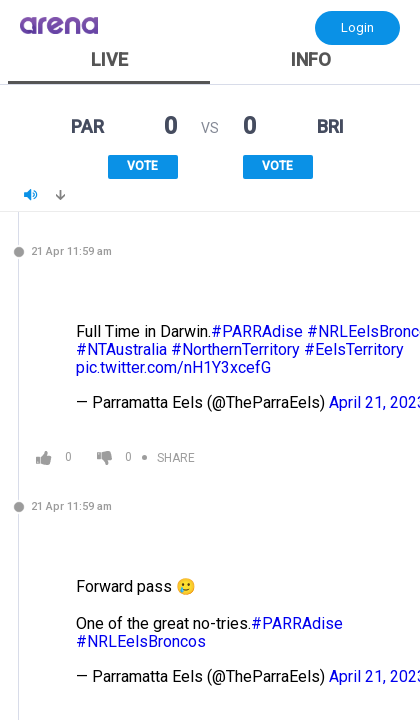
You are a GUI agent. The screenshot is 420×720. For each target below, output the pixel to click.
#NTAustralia (121, 349)
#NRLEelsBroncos (141, 641)
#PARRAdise (257, 331)
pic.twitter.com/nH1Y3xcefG (173, 367)
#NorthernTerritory (235, 349)
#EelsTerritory (354, 349)
